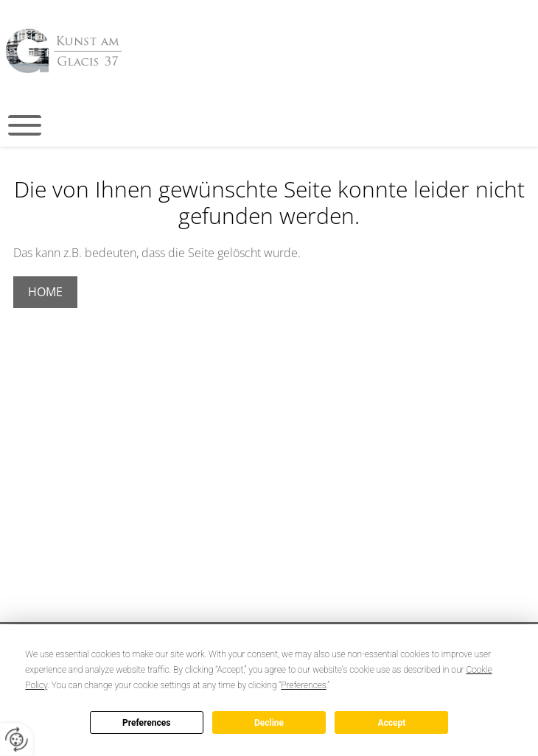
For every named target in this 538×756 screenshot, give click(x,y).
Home (45, 292)
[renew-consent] (17, 739)
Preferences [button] (303, 685)
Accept (391, 723)
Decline (269, 723)
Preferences (147, 723)
